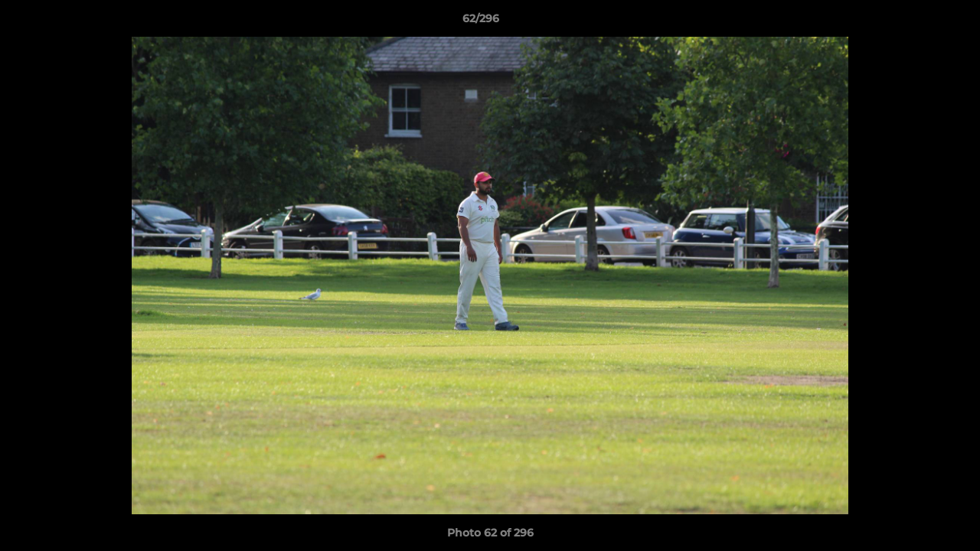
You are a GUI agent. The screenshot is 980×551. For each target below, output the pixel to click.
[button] (916, 22)
